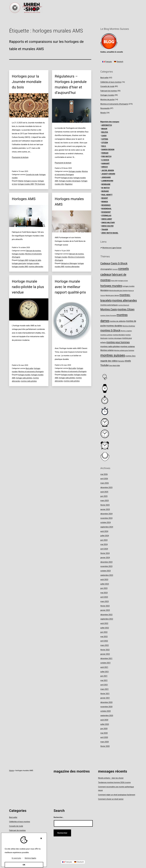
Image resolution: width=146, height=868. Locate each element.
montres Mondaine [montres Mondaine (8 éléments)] (119, 335)
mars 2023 (105, 601)
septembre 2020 (107, 716)
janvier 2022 (105, 654)
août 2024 (104, 531)
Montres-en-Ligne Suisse (112, 248)
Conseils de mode (32, 175)
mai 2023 (104, 593)
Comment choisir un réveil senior (111, 799)
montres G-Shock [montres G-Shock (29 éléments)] (110, 330)
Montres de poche (107, 100)
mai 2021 (104, 680)
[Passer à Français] (107, 62)
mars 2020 (105, 742)
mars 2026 (105, 483)
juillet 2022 (105, 628)
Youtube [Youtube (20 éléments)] (104, 365)
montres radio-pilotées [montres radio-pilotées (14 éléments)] (110, 346)
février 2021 (105, 694)
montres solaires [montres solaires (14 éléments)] (127, 346)
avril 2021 (104, 685)
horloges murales (33, 263)
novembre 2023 (106, 566)
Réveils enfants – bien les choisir (111, 778)
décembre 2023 (106, 562)
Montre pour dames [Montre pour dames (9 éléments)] (112, 295)
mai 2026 (104, 474)
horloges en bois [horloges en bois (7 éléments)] (123, 281)
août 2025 (104, 492)
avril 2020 (104, 737)
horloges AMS (23, 260)
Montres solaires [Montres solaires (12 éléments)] (107, 350)
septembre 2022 (107, 619)
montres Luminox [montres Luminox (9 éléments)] (106, 335)
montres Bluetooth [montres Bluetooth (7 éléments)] (124, 305)
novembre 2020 (106, 707)
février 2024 (105, 553)
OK (24, 865)
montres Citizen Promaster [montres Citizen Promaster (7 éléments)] (108, 315)
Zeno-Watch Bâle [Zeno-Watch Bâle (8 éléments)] (114, 365)
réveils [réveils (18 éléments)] (128, 361)
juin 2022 (104, 632)
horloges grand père (19, 263)
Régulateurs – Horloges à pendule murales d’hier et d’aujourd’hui (71, 84)
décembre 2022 (106, 615)
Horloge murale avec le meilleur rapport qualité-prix (70, 287)
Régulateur (69, 184)
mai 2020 (104, 733)
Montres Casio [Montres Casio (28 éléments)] (109, 309)
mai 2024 (104, 544)
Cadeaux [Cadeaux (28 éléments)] (105, 263)
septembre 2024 (107, 527)
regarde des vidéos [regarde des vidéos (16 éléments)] (109, 361)
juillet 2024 (105, 536)
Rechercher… (59, 817)
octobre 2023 (106, 571)
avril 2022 (104, 641)
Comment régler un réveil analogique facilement (117, 795)
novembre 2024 (106, 518)
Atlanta (21, 181)
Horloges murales (75, 171)
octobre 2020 (106, 711)
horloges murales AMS (26, 184)
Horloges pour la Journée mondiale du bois (27, 82)
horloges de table (35, 260)
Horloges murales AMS (69, 202)
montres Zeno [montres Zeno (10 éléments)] (130, 356)
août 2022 (104, 623)
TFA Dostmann (40, 184)
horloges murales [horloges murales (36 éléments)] (111, 286)
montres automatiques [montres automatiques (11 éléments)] (109, 305)
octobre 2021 (106, 663)
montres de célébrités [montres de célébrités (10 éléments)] (118, 321)
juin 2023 (104, 588)
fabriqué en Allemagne (69, 263)
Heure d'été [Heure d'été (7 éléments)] (114, 281)
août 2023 (104, 579)
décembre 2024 (106, 514)
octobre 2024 (106, 522)
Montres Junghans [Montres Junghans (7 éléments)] (126, 331)
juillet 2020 (105, 724)
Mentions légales (30, 858)
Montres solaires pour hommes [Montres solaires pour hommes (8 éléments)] (124, 350)
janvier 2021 (105, 698)
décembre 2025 (106, 487)
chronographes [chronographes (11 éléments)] (106, 269)
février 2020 (105, 746)
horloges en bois (67, 178)
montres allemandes (36, 267)
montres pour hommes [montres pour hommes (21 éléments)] (118, 342)
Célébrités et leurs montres (111, 82)
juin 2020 (104, 729)
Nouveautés (105, 108)
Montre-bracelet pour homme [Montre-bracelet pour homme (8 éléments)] (118, 290)
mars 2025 (105, 501)
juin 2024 (104, 540)
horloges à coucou (30, 181)
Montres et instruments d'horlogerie (31, 372)
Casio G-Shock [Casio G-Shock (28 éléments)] (119, 263)
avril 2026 (104, 479)
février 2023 (105, 606)
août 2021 (104, 667)
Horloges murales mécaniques (70, 181)
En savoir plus (16, 858)
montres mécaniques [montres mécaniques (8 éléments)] (115, 338)
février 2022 (105, 650)
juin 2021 (104, 676)
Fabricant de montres (33, 251)
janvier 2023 (105, 610)
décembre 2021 (106, 658)
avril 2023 (104, 597)
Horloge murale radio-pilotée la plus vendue (28, 287)
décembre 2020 (106, 702)
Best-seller (29, 368)
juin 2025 (104, 496)
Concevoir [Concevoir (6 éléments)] (115, 269)
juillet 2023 (105, 584)
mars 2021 (105, 689)
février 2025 (105, 505)
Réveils (103, 113)
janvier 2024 (105, 558)
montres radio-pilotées (29, 381)
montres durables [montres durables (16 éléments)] (114, 326)
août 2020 (104, 720)
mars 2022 (105, 645)
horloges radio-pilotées (24, 378)
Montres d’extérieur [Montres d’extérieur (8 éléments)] (129, 326)
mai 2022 (104, 637)
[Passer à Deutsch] (119, 62)
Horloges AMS (24, 199)
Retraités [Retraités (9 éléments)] (121, 361)
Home (11, 771)
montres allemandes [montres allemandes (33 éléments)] (124, 300)
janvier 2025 (105, 509)
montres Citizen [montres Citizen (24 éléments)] (126, 309)
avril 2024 (104, 549)
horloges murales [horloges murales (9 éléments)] (128, 286)
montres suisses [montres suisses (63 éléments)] (113, 355)
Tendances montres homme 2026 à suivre (114, 782)
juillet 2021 (105, 672)
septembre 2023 (107, 575)
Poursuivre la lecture (20, 157)
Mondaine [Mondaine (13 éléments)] (105, 290)
